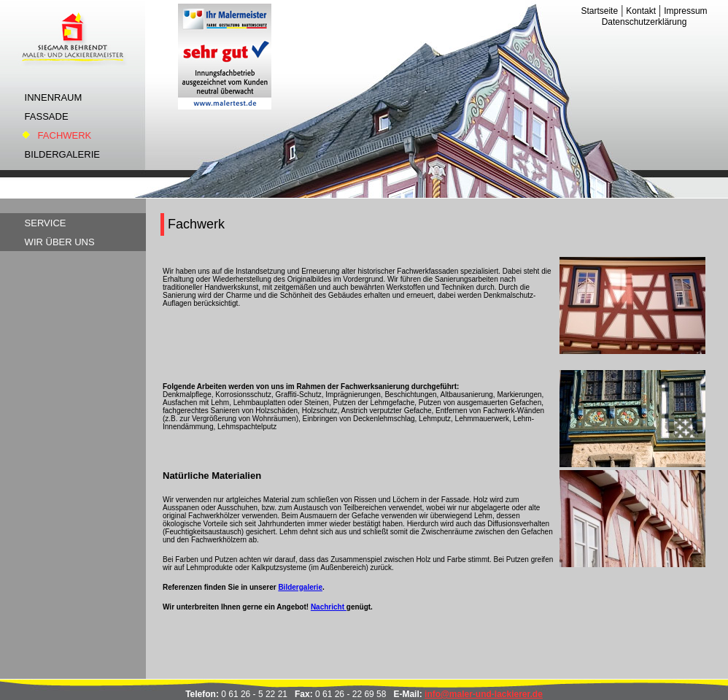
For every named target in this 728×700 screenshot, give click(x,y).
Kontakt (641, 11)
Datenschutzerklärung (644, 22)
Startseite (599, 11)
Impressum (685, 11)
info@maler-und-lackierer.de (484, 694)
